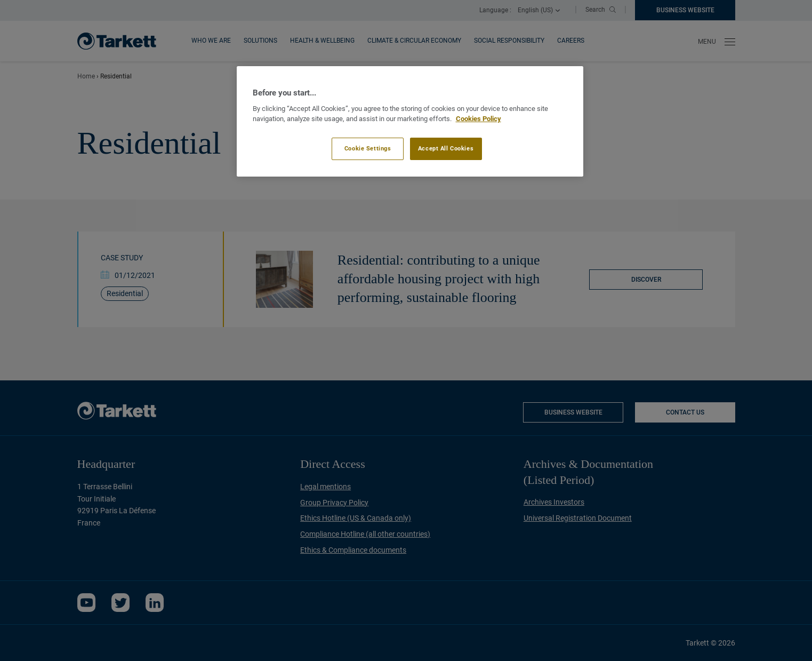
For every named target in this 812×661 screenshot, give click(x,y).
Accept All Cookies (446, 148)
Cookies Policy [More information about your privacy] (479, 119)
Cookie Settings (368, 148)
